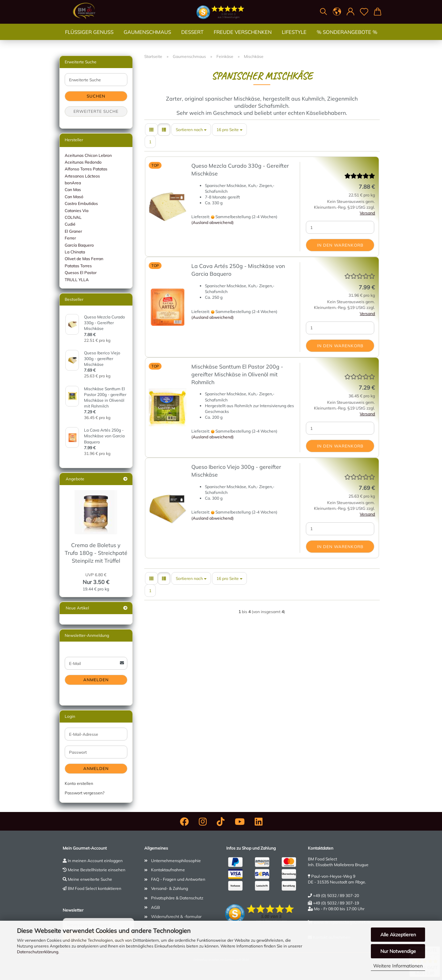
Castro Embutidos (81, 203)
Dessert (192, 39)
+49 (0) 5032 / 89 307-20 (336, 895)
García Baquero (79, 245)
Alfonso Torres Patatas (86, 169)
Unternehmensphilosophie (176, 861)
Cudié (70, 224)
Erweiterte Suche (96, 111)
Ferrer (70, 238)
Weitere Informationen (398, 966)
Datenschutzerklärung (38, 952)
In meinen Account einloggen (95, 861)
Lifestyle (294, 39)
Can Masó (74, 197)
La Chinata (75, 252)
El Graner (73, 231)
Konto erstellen (79, 783)
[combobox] (191, 130)
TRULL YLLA (77, 280)
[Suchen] (323, 12)
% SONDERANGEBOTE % (347, 39)
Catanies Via (77, 211)
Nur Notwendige (398, 951)
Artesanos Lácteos (82, 176)
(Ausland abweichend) (213, 222)
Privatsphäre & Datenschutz (177, 898)
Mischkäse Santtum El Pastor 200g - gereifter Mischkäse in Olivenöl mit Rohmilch (237, 374)
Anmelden (96, 680)
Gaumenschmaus (147, 39)
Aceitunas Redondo (83, 162)
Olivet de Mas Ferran (84, 259)
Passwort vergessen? (85, 793)
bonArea (73, 183)
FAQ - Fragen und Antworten (178, 879)
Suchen (96, 96)
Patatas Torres (78, 266)
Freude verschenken (243, 39)
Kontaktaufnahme (168, 870)
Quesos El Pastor (81, 273)
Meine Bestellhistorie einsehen (97, 870)
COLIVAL (73, 217)
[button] (337, 12)
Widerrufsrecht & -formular (176, 916)
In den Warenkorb (340, 245)
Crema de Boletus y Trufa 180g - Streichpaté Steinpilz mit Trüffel (96, 553)
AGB (155, 907)
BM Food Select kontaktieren (94, 888)
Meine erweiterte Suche (90, 879)
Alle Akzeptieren (398, 935)
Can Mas (73, 190)
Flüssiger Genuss (89, 39)
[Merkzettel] (364, 12)
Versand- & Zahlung (170, 888)
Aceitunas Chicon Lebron (88, 155)
